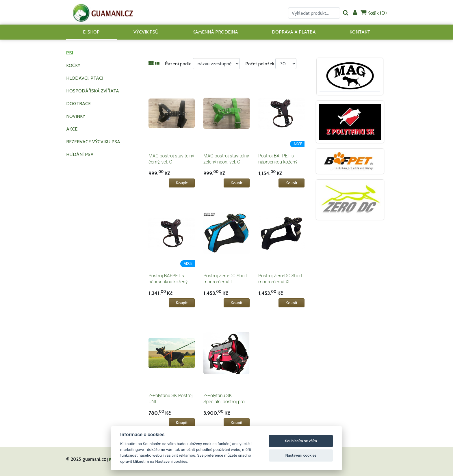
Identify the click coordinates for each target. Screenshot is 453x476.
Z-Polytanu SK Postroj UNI (171, 399)
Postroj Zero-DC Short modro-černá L (225, 279)
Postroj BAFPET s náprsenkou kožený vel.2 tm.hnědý (168, 282)
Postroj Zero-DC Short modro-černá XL (280, 279)
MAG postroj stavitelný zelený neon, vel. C (226, 159)
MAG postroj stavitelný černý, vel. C (171, 159)
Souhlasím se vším (301, 441)
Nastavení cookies (301, 455)
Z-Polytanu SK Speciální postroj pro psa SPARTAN (224, 402)
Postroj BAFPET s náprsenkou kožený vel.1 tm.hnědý (278, 162)
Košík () (374, 13)
